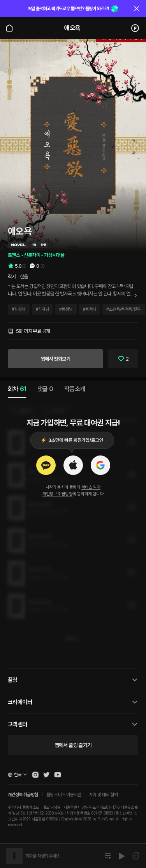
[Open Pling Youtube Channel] (58, 775)
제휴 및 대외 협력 (103, 795)
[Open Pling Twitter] (46, 775)
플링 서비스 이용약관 (64, 795)
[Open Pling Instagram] (35, 775)
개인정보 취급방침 (58, 494)
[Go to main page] (9, 28)
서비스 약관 (91, 487)
